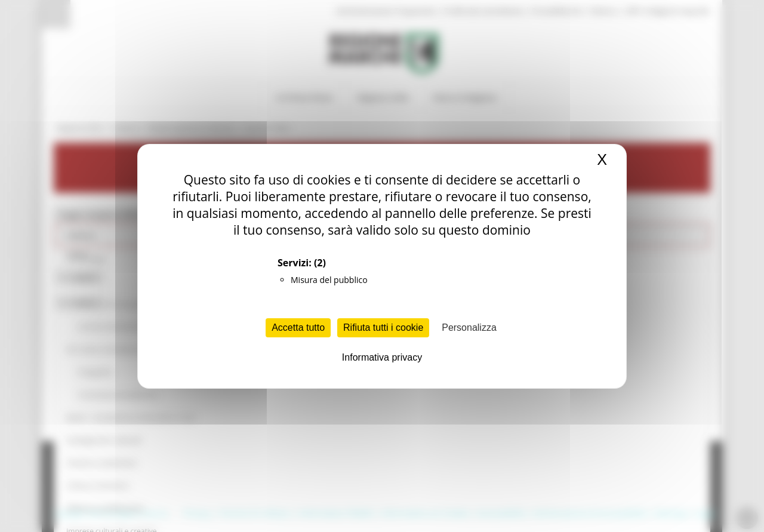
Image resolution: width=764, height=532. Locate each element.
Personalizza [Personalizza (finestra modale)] (469, 327)
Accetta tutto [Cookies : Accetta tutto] (298, 327)
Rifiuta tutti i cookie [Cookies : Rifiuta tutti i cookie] (383, 327)
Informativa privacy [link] (382, 357)
